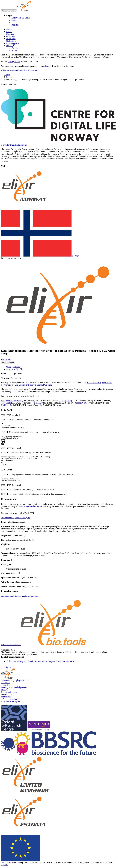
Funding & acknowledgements (14, 693)
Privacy (4, 696)
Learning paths (13, 43)
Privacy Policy (14, 62)
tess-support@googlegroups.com (15, 686)
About (9, 29)
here (47, 66)
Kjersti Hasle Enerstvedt (11, 400)
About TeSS (6, 691)
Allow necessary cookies (11, 70)
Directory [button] (10, 46)
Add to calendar (8, 362)
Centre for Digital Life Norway (14, 145)
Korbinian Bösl (7, 405)
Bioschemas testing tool (11, 707)
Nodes (14, 50)
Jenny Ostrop (67, 400)
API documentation (9, 705)
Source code (6, 703)
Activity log (6, 673)
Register (15, 25)
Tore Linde (6, 403)
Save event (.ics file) (15, 369)
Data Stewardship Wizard (32, 512)
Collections (11, 41)
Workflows (11, 39)
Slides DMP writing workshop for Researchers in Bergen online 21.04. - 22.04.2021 (41, 667)
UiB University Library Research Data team (33, 385)
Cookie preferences (9, 698)
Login (14, 20)
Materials (10, 34)
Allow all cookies (30, 70)
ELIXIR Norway (94, 383)
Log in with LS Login (21, 18)
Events (9, 32)
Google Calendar (13, 367)
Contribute (5, 689)
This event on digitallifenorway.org (16, 523)
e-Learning (11, 36)
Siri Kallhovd (38, 403)
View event (6, 360)
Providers (15, 48)
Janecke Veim (81, 403)
